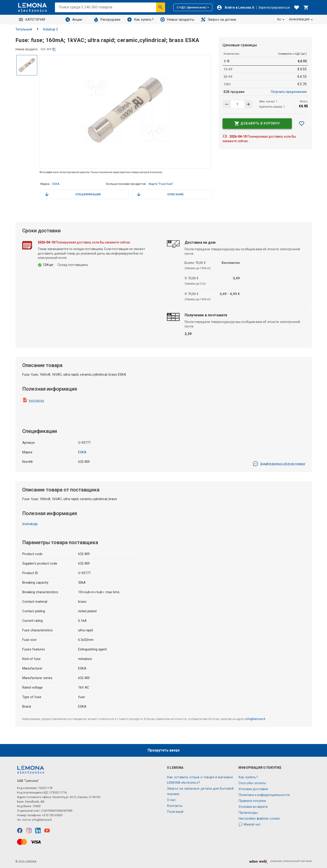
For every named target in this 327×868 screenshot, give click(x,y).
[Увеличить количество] (227, 104)
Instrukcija (36, 401)
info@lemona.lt (255, 719)
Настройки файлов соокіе (259, 818)
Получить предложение (289, 92)
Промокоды (248, 813)
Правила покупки (252, 801)
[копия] (54, 49)
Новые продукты (177, 20)
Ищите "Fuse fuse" (161, 184)
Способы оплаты (252, 783)
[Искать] (161, 7)
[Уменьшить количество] (248, 104)
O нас (171, 800)
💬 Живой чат (250, 824)
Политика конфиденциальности (264, 795)
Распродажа (107, 20)
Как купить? (140, 20)
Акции (74, 20)
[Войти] (235, 7)
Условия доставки (253, 789)
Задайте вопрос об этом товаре (279, 464)
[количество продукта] (238, 104)
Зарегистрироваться (274, 7)
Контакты (175, 806)
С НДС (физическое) (193, 7)
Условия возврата (253, 807)
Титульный (24, 29)
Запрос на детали (219, 20)
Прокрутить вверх (164, 750)
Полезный (175, 812)
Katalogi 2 (51, 29)
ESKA (56, 184)
